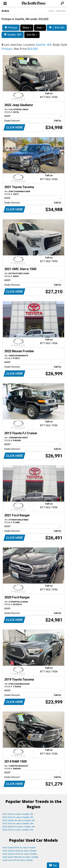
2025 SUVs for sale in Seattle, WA (18, 814)
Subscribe (61, 11)
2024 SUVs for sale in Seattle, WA (18, 817)
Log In (51, 11)
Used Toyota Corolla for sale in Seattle (20, 854)
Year (40, 28)
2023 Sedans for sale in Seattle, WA (19, 827)
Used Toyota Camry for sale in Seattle (19, 851)
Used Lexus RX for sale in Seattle (18, 860)
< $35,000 (57, 28)
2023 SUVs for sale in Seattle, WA (18, 823)
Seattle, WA (13, 35)
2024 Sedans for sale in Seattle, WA (19, 820)
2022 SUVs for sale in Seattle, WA (18, 830)
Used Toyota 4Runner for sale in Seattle (20, 857)
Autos (5, 11)
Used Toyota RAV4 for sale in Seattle (19, 848)
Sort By (32, 35)
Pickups (11, 28)
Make (27, 28)
